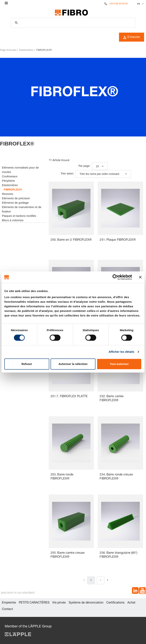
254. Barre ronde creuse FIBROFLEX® (116, 477)
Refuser (27, 364)
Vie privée (59, 603)
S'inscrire (132, 37)
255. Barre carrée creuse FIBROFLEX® (68, 555)
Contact (7, 609)
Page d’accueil (8, 50)
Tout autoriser (119, 364)
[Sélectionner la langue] (140, 4)
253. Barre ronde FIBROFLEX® (62, 477)
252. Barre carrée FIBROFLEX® (112, 399)
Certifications (115, 603)
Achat (131, 603)
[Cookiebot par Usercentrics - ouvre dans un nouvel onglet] (115, 277)
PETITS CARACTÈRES (34, 603)
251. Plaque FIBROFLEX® (118, 240)
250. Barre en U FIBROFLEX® (71, 240)
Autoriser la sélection (73, 364)
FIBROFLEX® (44, 50)
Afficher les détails (121, 352)
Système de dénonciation (86, 603)
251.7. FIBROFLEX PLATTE (69, 397)
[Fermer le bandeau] (140, 277)
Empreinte (9, 603)
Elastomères (26, 50)
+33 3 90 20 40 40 (118, 4)
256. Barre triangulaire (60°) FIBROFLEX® (118, 555)
